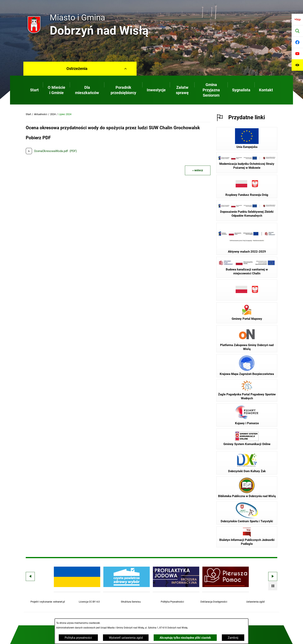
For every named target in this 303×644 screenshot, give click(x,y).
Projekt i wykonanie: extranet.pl (48, 602)
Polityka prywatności (78, 638)
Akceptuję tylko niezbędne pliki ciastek (185, 638)
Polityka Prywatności (172, 602)
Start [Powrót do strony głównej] (28, 114)
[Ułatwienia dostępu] (297, 65)
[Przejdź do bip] (297, 19)
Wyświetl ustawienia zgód (126, 638)
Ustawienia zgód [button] (255, 602)
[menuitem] (34, 90)
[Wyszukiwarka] (297, 31)
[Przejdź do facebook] (297, 42)
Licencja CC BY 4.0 (89, 602)
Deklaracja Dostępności (214, 602)
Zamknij (233, 638)
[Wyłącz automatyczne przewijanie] (273, 586)
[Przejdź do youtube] (297, 54)
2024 (53, 114)
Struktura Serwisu (131, 602)
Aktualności (41, 114)
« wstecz (198, 170)
